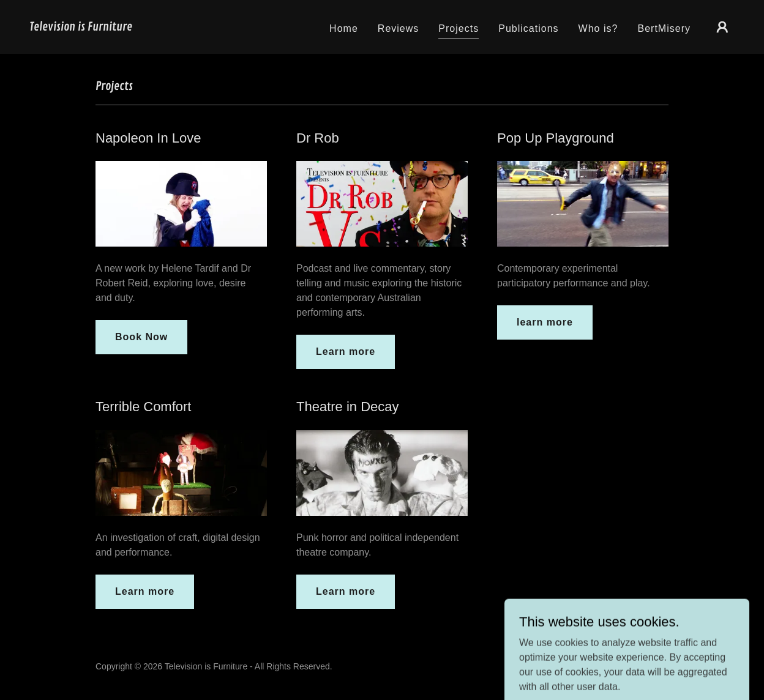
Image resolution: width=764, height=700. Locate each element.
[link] (81, 27)
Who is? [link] (598, 28)
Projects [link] (459, 28)
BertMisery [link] (664, 28)
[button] (722, 27)
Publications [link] (528, 28)
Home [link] (344, 28)
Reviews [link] (399, 28)
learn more (545, 322)
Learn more (346, 352)
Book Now (141, 337)
